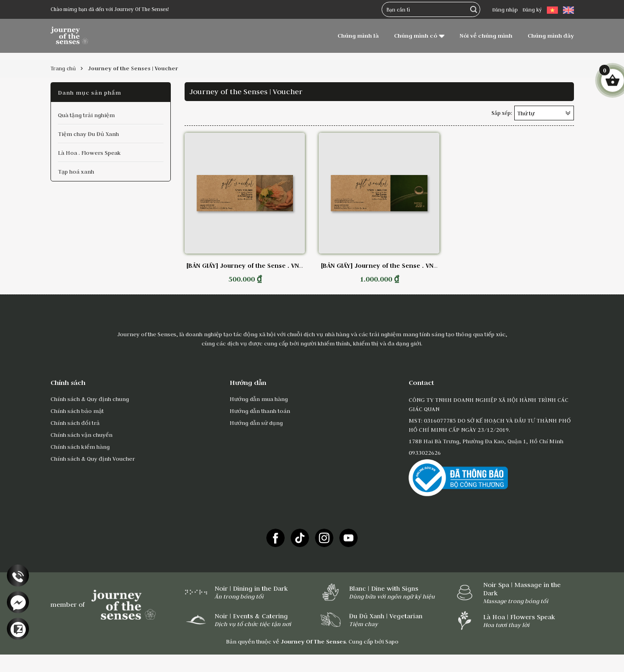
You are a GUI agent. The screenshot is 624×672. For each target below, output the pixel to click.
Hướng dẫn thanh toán (260, 411)
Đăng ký (532, 10)
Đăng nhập (505, 10)
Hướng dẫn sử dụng (256, 423)
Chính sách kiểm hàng (80, 446)
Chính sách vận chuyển (82, 435)
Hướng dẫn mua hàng (259, 399)
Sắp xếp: (502, 113)
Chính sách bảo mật (77, 411)
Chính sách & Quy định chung (90, 399)
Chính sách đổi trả (75, 423)
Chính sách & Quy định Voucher (93, 458)
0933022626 (425, 452)
